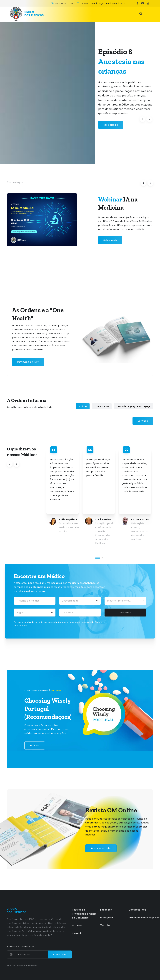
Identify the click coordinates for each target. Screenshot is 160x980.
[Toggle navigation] (148, 14)
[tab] (98, 558)
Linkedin (77, 933)
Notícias (83, 406)
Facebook (106, 910)
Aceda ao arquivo (101, 848)
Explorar (35, 745)
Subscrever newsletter (20, 947)
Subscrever (60, 954)
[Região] (35, 613)
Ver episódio (111, 125)
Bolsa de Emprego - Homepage (134, 406)
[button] (142, 119)
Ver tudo (143, 421)
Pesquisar (125, 613)
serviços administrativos (78, 622)
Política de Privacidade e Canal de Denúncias (84, 914)
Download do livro (28, 362)
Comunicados (102, 406)
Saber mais (110, 240)
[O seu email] (31, 955)
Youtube (105, 925)
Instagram (106, 917)
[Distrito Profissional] (125, 601)
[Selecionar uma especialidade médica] (80, 601)
